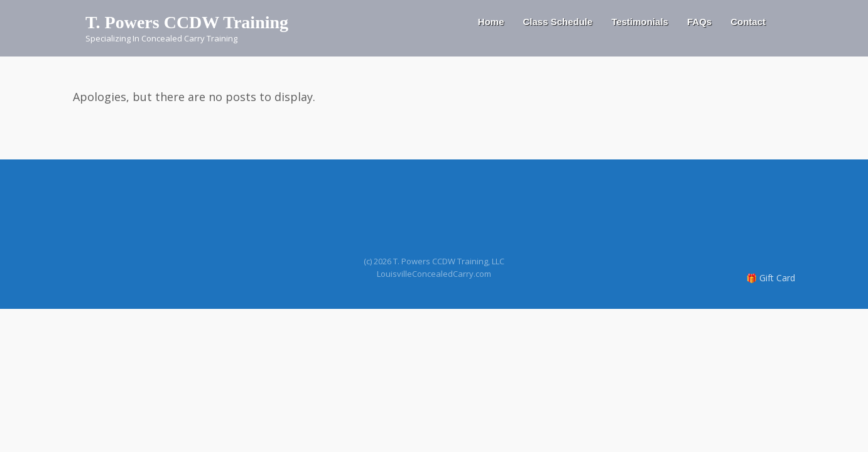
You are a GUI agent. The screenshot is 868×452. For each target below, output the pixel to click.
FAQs (699, 22)
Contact (748, 22)
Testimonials (640, 22)
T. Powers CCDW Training (187, 23)
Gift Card (777, 278)
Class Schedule (557, 22)
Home (491, 22)
